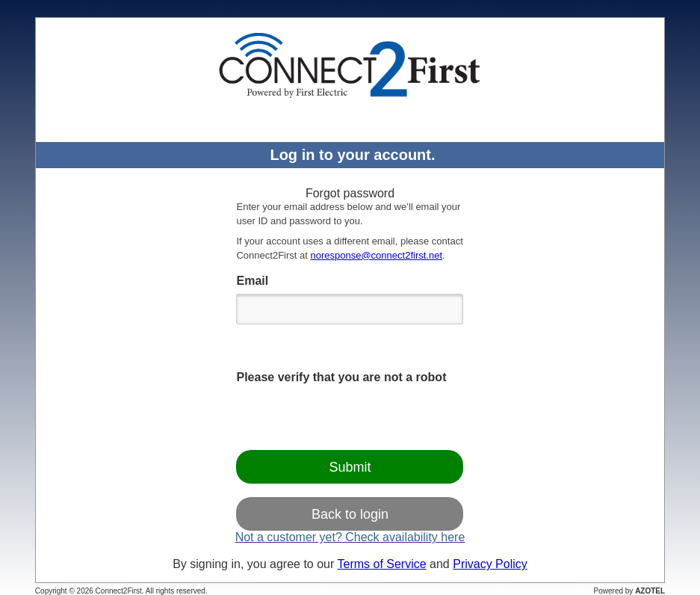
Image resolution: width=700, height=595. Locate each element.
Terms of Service (381, 564)
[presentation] (350, 418)
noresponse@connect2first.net (376, 255)
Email (252, 281)
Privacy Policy (490, 564)
